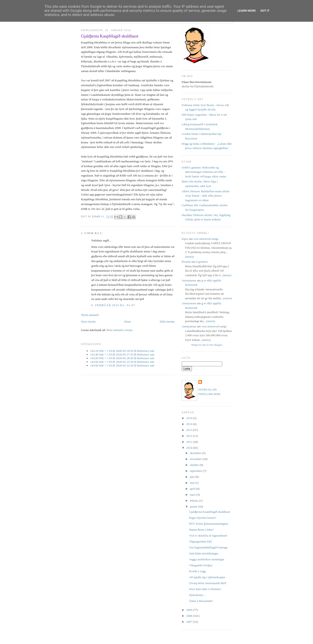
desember (196, 453)
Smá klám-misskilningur (204, 553)
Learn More (247, 11)
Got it (265, 11)
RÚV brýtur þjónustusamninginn (209, 524)
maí (193, 483)
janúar (194, 506)
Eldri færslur (167, 322)
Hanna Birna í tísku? (201, 530)
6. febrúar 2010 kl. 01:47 (113, 305)
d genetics (202, 262)
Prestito (186, 262)
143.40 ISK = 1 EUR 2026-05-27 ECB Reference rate (122, 354)
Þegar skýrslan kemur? (202, 518)
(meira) (189, 257)
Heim (128, 322)
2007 (190, 622)
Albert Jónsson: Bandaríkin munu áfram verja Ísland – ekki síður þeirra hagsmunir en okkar (206, 196)
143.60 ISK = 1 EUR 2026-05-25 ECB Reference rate (122, 362)
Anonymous (189, 280)
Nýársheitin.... (197, 595)
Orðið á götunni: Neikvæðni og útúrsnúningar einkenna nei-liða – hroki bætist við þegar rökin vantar (204, 172)
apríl (193, 489)
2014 (190, 424)
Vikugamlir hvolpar (201, 565)
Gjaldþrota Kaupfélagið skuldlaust (209, 512)
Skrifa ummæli (90, 315)
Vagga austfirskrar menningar (207, 559)
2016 (190, 418)
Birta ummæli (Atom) (120, 330)
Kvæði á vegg (197, 571)
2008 (190, 616)
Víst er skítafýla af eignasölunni (208, 536)
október (195, 465)
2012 (190, 436)
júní (193, 477)
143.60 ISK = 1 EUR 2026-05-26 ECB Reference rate (122, 358)
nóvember (196, 459)
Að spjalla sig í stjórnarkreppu (207, 577)
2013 (190, 430)
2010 (190, 448)
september (196, 471)
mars (193, 495)
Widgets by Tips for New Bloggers (207, 345)
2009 (190, 610)
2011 (190, 442)
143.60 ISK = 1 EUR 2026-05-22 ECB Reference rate (122, 365)
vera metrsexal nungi (206, 239)
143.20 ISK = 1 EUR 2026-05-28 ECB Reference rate (122, 351)
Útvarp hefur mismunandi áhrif (208, 583)
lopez (185, 239)
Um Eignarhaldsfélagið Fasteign (208, 547)
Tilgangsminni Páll (200, 541)
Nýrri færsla (88, 322)
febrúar (195, 501)
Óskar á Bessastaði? (201, 601)
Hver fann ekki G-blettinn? (205, 589)
